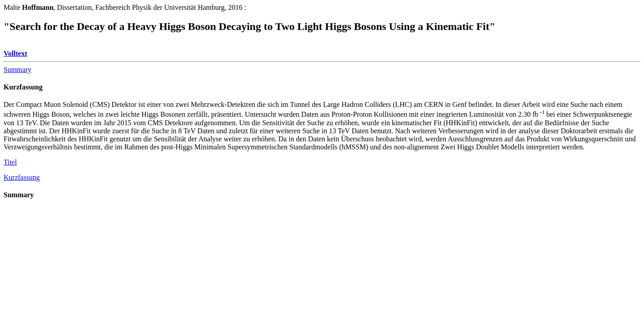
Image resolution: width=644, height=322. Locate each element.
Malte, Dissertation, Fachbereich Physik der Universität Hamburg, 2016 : (125, 7)
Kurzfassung (23, 87)
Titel (10, 162)
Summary (17, 70)
